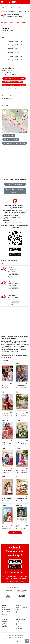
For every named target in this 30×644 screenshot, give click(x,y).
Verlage (18, 609)
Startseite (5, 608)
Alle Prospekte (15, 533)
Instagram (5, 625)
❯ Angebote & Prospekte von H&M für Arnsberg (14, 22)
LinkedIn (5, 627)
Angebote (5, 613)
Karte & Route (7, 106)
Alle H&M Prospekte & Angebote (13, 82)
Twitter (4, 623)
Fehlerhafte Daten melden (10, 89)
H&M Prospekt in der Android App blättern (15, 576)
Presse (18, 623)
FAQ (17, 611)
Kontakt (18, 613)
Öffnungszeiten (6, 609)
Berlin (18, 3)
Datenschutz (20, 625)
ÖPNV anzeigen (9, 136)
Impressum (19, 628)
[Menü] (2, 2)
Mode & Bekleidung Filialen (15, 11)
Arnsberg (3, 11)
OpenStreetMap (19, 132)
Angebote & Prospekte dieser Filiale (14, 79)
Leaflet (12, 132)
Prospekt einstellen (22, 608)
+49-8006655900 (8, 98)
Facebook (5, 622)
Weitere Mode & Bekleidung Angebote (15, 191)
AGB (18, 627)
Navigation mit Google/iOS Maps (15, 143)
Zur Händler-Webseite (15, 184)
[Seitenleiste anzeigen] (27, 641)
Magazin (5, 615)
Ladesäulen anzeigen (11, 139)
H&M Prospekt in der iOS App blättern (15, 579)
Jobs (18, 622)
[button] (26, 111)
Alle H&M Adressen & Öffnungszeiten (14, 85)
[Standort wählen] (28, 2)
